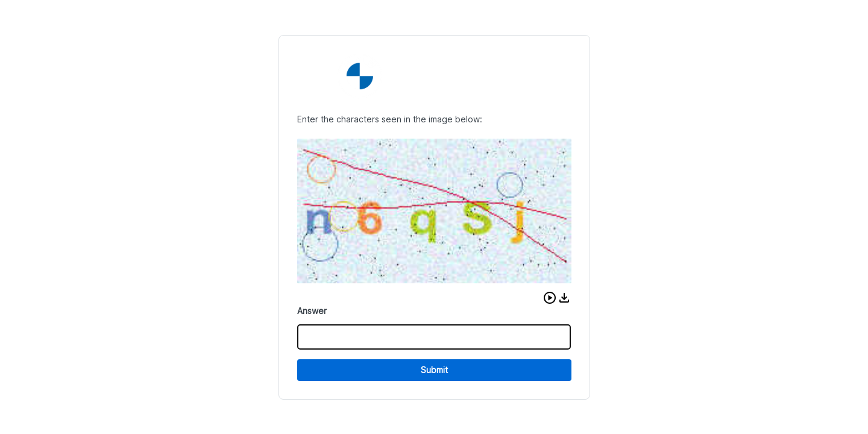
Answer (312, 311)
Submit (434, 370)
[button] (550, 298)
